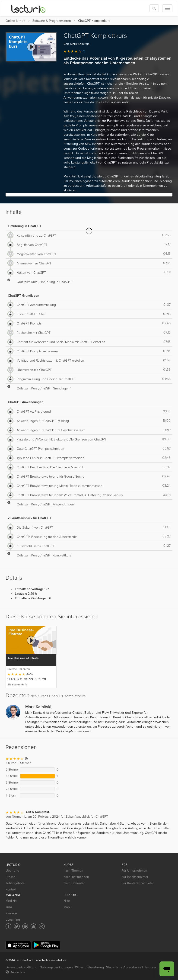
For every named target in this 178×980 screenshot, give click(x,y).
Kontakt (11, 889)
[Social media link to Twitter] (17, 926)
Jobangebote (15, 883)
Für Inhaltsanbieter (135, 877)
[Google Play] (46, 945)
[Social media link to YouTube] (33, 926)
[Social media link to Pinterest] (25, 926)
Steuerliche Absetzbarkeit (125, 967)
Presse (11, 877)
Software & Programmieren (52, 21)
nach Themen (73, 871)
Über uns (12, 871)
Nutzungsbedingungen (56, 967)
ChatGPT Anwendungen (26, 402)
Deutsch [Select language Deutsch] (15, 972)
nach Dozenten (75, 883)
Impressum (153, 967)
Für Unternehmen (134, 871)
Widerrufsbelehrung (89, 967)
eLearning (13, 920)
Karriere (11, 913)
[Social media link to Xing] (42, 926)
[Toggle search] (154, 8)
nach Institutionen (76, 877)
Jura (9, 907)
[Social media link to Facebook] (8, 926)
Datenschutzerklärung (21, 967)
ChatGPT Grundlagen (24, 296)
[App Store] (18, 945)
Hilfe (67, 901)
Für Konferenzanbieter (138, 883)
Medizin (11, 901)
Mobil (67, 907)
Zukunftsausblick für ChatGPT (30, 518)
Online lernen (15, 21)
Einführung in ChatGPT (25, 226)
